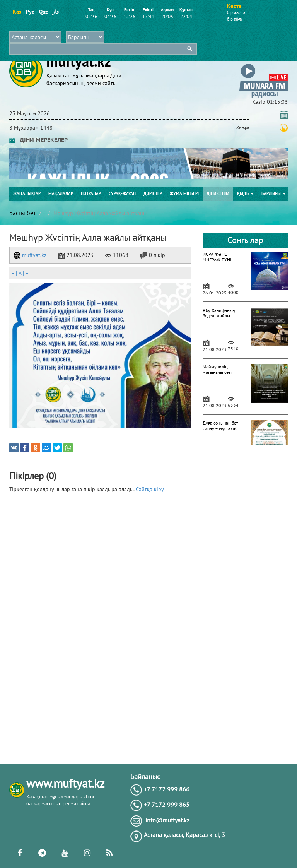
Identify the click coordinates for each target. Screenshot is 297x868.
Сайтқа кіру (150, 489)
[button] (264, 65)
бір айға (234, 19)
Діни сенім (218, 193)
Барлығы (274, 193)
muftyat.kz (30, 255)
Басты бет (22, 213)
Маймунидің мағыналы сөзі (217, 369)
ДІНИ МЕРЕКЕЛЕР (38, 140)
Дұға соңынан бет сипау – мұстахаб (220, 425)
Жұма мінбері (184, 193)
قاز (56, 12)
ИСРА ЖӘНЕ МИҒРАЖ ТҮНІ (217, 257)
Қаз (17, 12)
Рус (30, 12)
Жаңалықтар (27, 193)
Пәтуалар (91, 193)
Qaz (43, 12)
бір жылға (236, 12)
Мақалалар (61, 193)
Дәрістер (153, 193)
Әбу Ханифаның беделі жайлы (219, 313)
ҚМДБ (245, 193)
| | (20, 273)
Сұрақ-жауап (122, 193)
